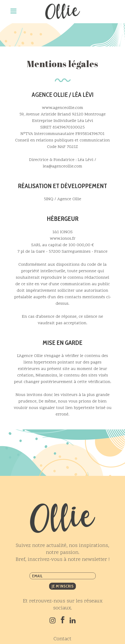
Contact (62, 639)
